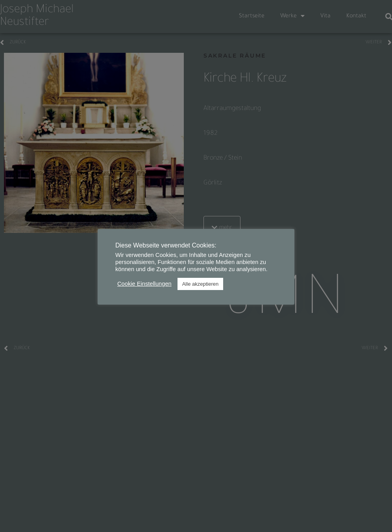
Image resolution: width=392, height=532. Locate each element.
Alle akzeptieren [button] (201, 284)
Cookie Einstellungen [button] (144, 284)
